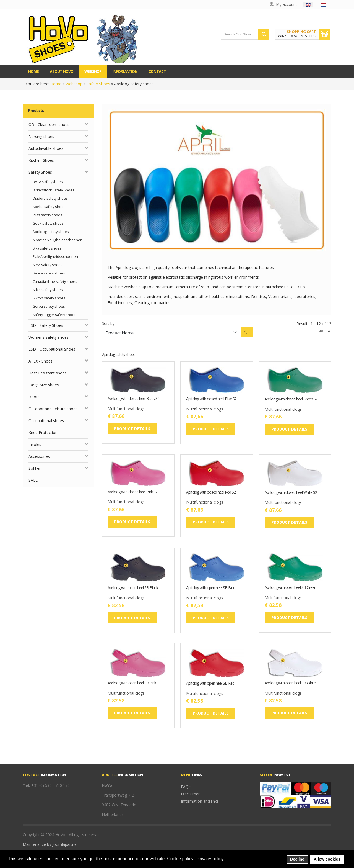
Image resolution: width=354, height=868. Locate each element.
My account (287, 4)
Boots (34, 397)
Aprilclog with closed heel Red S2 (211, 492)
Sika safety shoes (47, 248)
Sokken (35, 468)
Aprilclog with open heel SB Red (210, 683)
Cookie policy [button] (180, 859)
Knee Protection (43, 432)
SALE (33, 480)
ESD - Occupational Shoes (52, 349)
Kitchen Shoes (41, 160)
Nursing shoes (41, 136)
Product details (132, 429)
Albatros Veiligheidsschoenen (58, 240)
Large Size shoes (44, 385)
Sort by (108, 323)
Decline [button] (297, 859)
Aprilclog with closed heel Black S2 (133, 399)
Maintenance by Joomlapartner (50, 844)
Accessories (39, 456)
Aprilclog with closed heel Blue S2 (211, 399)
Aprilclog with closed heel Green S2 (291, 399)
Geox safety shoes (48, 223)
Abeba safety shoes (49, 207)
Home (56, 84)
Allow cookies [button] (327, 859)
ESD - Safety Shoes (46, 325)
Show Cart (325, 34)
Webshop (74, 84)
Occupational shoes (46, 421)
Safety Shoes (98, 84)
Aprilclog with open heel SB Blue (211, 588)
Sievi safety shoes (48, 265)
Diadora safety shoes (50, 198)
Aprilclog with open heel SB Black (133, 588)
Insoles (35, 444)
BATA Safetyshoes (48, 182)
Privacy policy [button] (210, 859)
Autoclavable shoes (46, 148)
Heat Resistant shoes (48, 373)
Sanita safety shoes (49, 273)
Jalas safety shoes (47, 215)
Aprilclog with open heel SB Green (290, 588)
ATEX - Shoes (41, 361)
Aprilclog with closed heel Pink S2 (132, 492)
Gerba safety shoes (49, 306)
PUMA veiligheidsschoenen (55, 257)
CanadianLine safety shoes (55, 282)
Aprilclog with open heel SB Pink (132, 683)
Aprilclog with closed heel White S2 (291, 493)
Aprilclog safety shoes (51, 232)
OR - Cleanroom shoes (49, 124)
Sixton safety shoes (49, 298)
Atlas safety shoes (48, 290)
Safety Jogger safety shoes (54, 315)
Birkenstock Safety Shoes (54, 190)
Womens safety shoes (49, 337)
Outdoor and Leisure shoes (53, 409)
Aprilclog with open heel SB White (290, 683)
